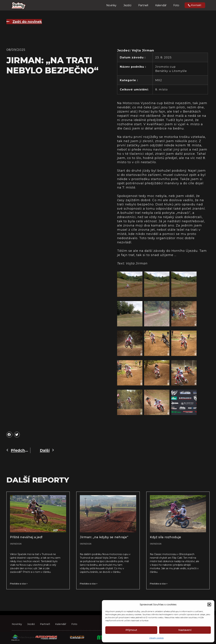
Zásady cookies (157, 638)
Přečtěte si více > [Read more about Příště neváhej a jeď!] (19, 584)
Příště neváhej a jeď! (26, 537)
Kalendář (161, 5)
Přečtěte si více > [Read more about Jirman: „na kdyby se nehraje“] (89, 584)
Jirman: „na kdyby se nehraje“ (104, 537)
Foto (176, 5)
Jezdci (127, 5)
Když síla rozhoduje (166, 537)
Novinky (111, 5)
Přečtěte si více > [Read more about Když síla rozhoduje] (159, 584)
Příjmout (131, 630)
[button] (209, 605)
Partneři (143, 5)
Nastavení (185, 630)
